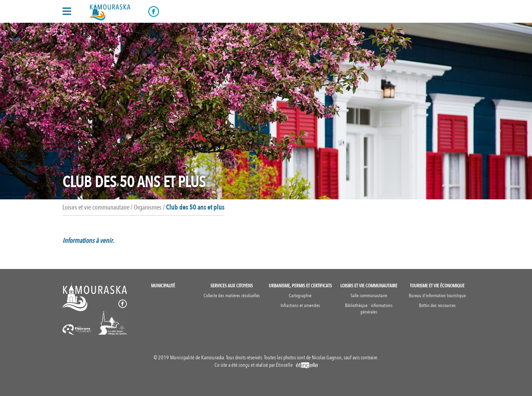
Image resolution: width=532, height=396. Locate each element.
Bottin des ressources (437, 305)
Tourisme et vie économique (437, 286)
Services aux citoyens (232, 286)
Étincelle (297, 365)
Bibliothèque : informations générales (369, 309)
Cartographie (300, 296)
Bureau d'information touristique (437, 296)
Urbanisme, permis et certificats (300, 286)
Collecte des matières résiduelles (232, 296)
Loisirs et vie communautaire (369, 286)
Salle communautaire (369, 296)
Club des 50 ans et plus (195, 207)
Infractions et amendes (300, 305)
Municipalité (163, 286)
